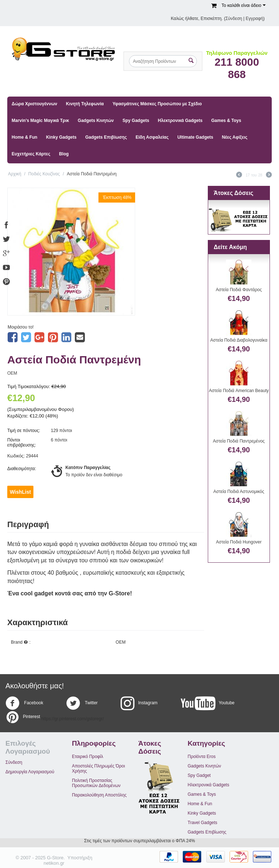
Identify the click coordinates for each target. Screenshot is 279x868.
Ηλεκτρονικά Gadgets (180, 121)
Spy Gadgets (136, 121)
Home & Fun (25, 137)
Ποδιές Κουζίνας (44, 174)
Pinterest (23, 717)
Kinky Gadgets (61, 137)
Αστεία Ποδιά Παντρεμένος (239, 441)
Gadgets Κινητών (96, 121)
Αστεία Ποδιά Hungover (239, 542)
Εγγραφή (254, 19)
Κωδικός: (16, 456)
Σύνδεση (234, 19)
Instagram (139, 703)
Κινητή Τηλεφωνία (85, 104)
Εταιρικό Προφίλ (88, 757)
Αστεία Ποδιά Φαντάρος (239, 290)
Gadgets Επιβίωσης (106, 137)
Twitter (82, 703)
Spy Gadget (199, 775)
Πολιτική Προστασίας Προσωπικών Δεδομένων (96, 783)
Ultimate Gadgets (195, 137)
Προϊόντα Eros (202, 757)
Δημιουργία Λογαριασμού (30, 772)
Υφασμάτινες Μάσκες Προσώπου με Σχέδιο (157, 104)
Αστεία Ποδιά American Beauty (239, 391)
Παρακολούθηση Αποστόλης (99, 795)
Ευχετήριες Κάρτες (31, 154)
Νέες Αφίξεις (235, 137)
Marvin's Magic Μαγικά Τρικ (40, 121)
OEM (12, 373)
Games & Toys (226, 121)
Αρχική (15, 174)
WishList (20, 492)
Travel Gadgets (203, 823)
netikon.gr (54, 863)
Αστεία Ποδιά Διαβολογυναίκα (239, 340)
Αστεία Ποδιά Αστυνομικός (239, 492)
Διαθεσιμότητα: (22, 469)
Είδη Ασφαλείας (152, 137)
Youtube (208, 703)
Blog (64, 154)
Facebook (24, 703)
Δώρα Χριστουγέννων (34, 104)
